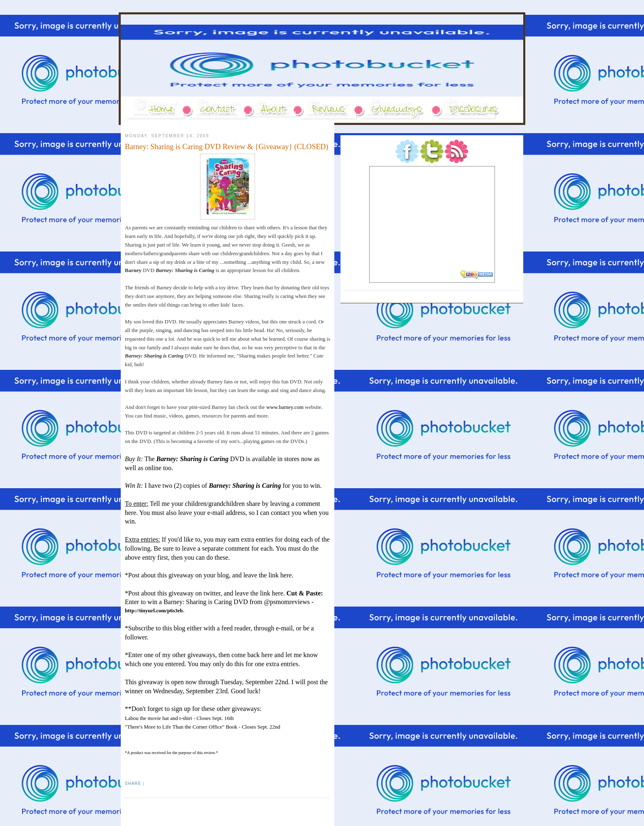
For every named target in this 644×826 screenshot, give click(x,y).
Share (133, 783)
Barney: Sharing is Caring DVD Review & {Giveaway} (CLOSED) (227, 147)
